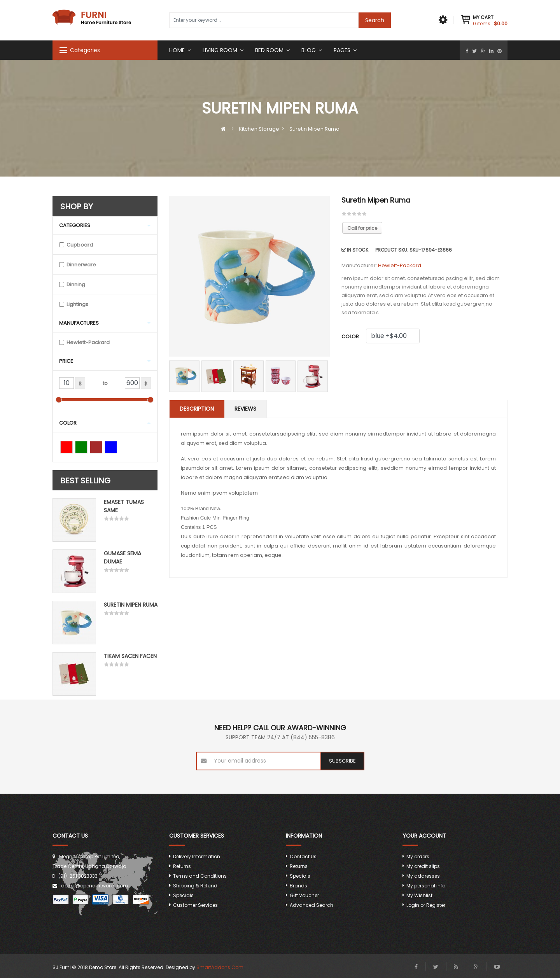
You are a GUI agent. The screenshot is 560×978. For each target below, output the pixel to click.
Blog (309, 50)
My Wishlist (419, 895)
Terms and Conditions (200, 876)
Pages (342, 50)
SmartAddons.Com (220, 967)
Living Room (220, 50)
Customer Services (195, 905)
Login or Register (426, 905)
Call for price (362, 228)
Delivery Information (197, 856)
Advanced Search (311, 905)
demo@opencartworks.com (94, 886)
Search (375, 20)
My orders (418, 856)
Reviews (245, 409)
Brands (298, 886)
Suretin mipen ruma (131, 605)
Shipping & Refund (195, 886)
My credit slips (423, 866)
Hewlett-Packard (400, 265)
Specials (183, 895)
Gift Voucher (304, 895)
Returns (182, 866)
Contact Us (303, 856)
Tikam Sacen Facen (130, 656)
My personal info (426, 886)
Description (197, 409)
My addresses (423, 876)
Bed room (269, 50)
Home (177, 50)
